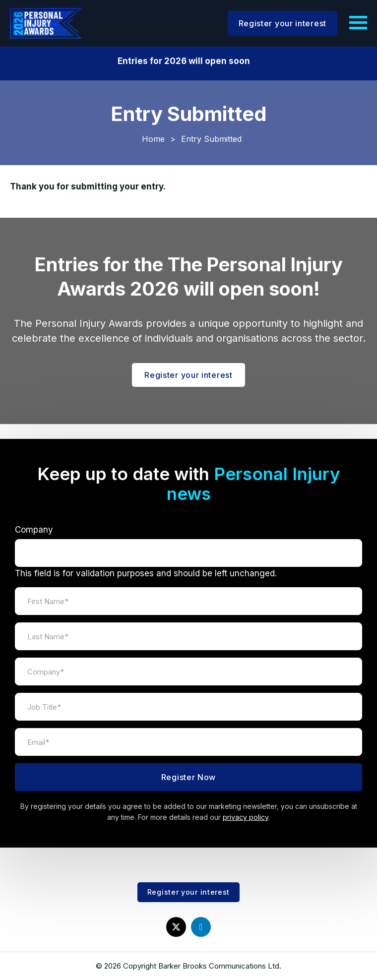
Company (34, 530)
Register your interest (283, 23)
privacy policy (246, 817)
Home (153, 139)
